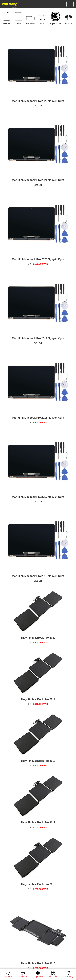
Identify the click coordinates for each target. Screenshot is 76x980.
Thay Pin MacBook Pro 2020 (38, 638)
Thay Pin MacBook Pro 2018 (38, 761)
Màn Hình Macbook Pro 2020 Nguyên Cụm (38, 259)
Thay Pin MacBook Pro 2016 (38, 884)
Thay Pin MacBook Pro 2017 (38, 823)
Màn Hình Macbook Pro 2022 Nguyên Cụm (38, 101)
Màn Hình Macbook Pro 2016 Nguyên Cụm (38, 576)
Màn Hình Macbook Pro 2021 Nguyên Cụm (38, 180)
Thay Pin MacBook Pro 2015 (38, 963)
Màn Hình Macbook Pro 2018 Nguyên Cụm (38, 418)
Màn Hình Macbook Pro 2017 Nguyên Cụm (38, 497)
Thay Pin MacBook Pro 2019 (38, 699)
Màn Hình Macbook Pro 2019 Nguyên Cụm (38, 338)
